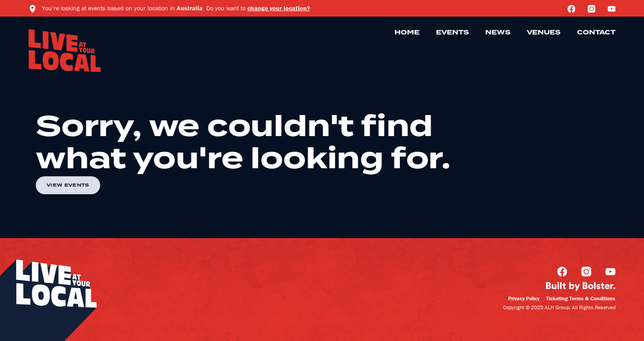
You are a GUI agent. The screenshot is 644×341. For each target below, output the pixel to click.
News (498, 33)
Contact (596, 33)
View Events (68, 185)
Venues (544, 33)
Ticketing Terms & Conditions (581, 298)
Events (452, 33)
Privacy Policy (524, 298)
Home (407, 33)
